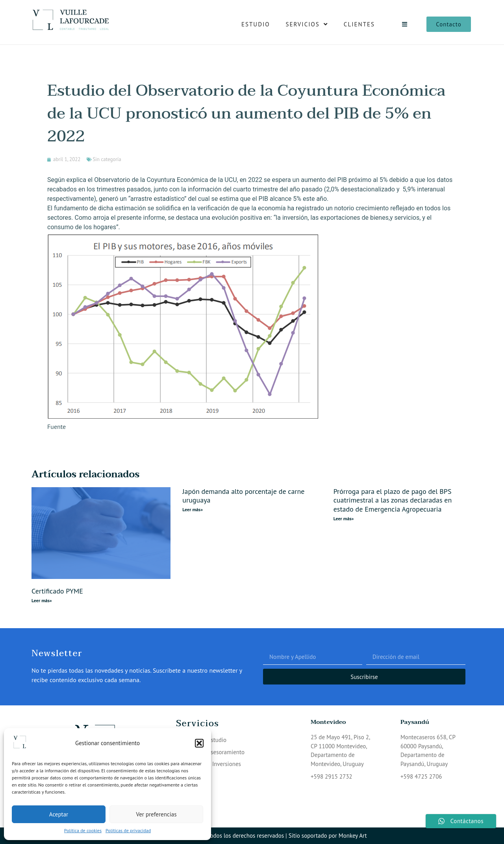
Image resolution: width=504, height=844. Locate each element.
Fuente (57, 427)
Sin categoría (107, 159)
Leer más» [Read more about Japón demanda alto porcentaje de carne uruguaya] (193, 509)
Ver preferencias (157, 814)
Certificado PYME (57, 591)
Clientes (359, 24)
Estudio (256, 24)
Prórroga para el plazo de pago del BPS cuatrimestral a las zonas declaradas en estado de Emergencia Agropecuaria (393, 500)
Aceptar (59, 814)
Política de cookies (83, 830)
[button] (199, 743)
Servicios (307, 24)
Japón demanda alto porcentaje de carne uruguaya (243, 496)
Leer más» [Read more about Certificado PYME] (42, 600)
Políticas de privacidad (128, 830)
